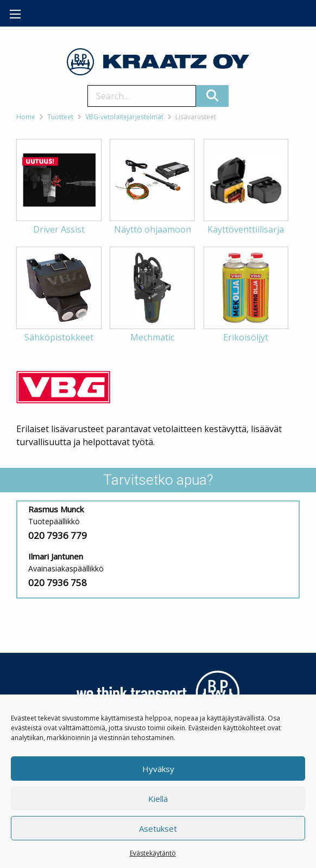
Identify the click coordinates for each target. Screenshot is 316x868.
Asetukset (158, 828)
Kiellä (158, 799)
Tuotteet (60, 117)
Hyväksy (158, 769)
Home (26, 117)
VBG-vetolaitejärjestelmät (124, 117)
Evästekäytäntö (153, 853)
